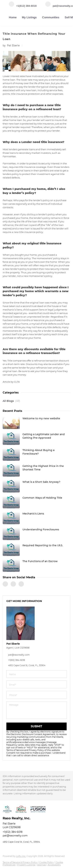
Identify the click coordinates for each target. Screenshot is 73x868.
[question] (36, 710)
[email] (36, 684)
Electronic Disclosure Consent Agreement (33, 734)
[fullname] (36, 674)
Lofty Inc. (21, 856)
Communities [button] (51, 17)
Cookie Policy (46, 862)
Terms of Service (15, 750)
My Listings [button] (29, 17)
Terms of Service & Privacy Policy (20, 862)
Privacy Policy (36, 750)
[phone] (36, 695)
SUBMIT (36, 726)
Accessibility (54, 865)
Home (13, 17)
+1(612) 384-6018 (13, 832)
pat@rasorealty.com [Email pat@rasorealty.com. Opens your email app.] (15, 836)
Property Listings (26, 865)
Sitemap (42, 865)
